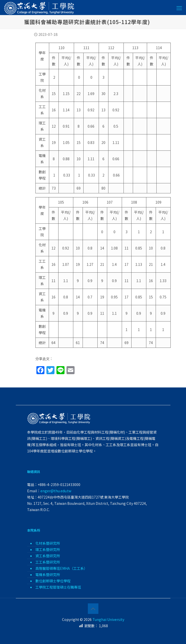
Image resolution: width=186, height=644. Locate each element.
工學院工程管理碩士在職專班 (58, 587)
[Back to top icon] (93, 609)
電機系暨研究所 (48, 575)
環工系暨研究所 (48, 549)
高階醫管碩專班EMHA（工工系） (61, 568)
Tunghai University (108, 619)
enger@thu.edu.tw (56, 491)
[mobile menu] (179, 8)
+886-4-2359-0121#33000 (59, 485)
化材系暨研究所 (48, 543)
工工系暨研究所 (48, 562)
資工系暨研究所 (48, 556)
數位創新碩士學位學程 (53, 581)
